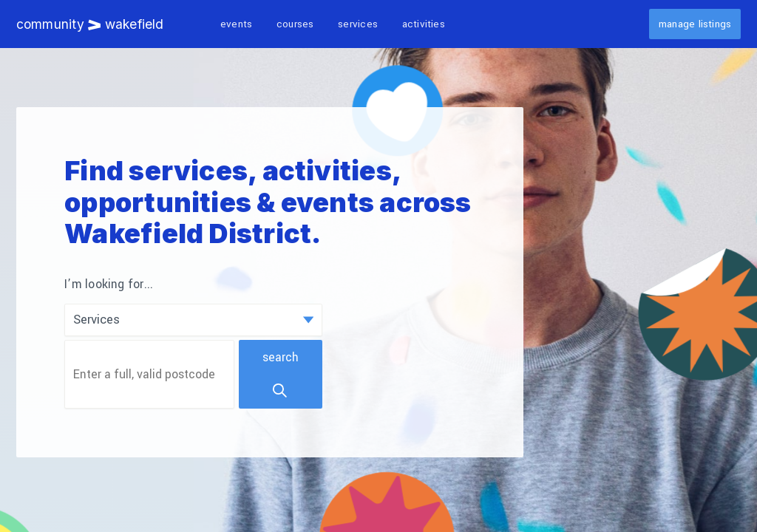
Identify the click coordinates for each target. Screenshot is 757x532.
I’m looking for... (109, 284)
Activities (424, 24)
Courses (295, 24)
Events (236, 24)
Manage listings (695, 24)
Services (358, 24)
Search (281, 374)
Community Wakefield (90, 24)
